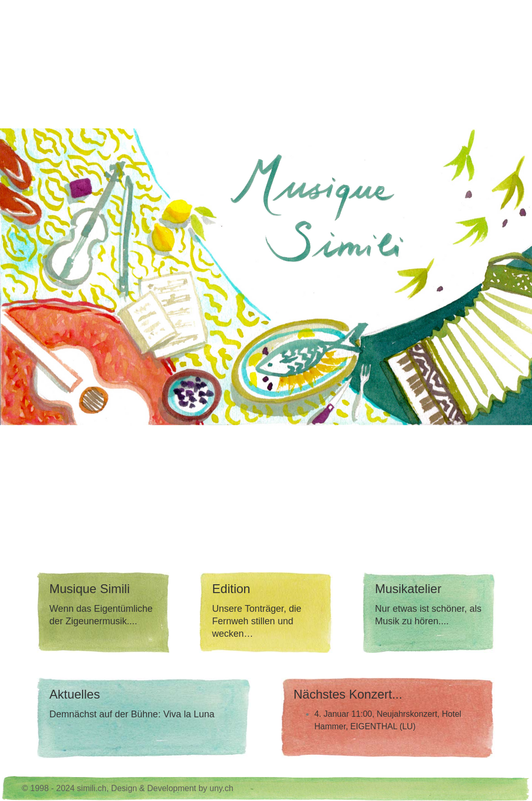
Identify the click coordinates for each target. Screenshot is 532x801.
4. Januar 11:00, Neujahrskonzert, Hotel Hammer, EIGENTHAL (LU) (388, 720)
